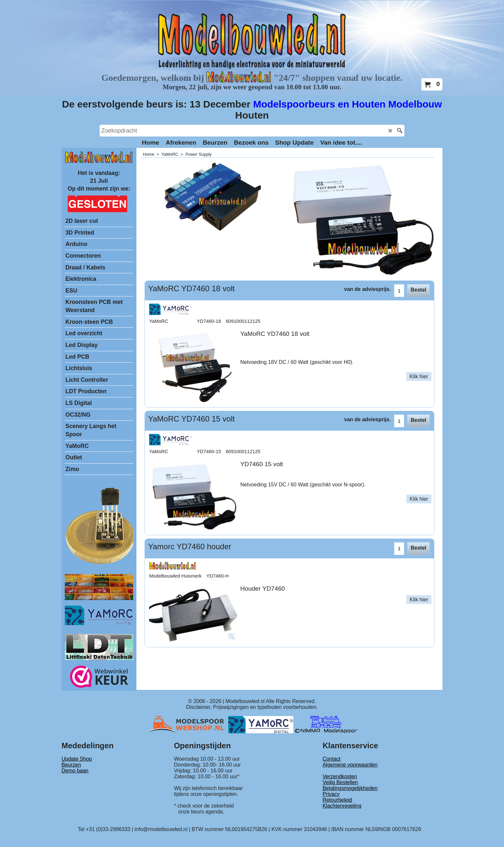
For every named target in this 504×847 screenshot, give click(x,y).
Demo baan (75, 771)
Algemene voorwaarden (350, 765)
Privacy (331, 794)
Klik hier (419, 376)
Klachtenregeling (342, 806)
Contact (332, 759)
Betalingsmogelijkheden (350, 788)
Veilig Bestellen (340, 782)
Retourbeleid (337, 800)
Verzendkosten (340, 776)
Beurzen (71, 765)
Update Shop (77, 759)
